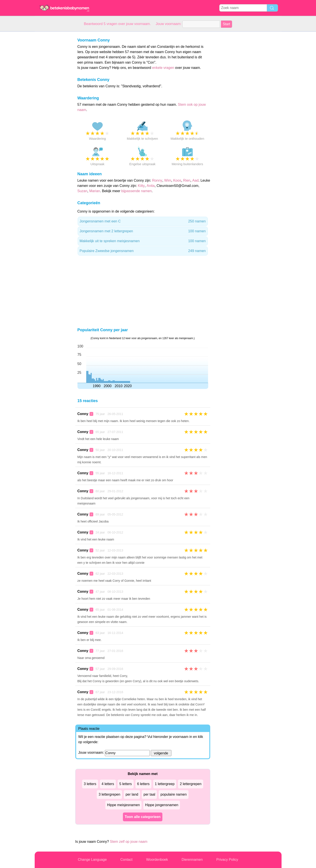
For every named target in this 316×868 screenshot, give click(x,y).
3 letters (90, 784)
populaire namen (173, 794)
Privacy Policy (227, 860)
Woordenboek (157, 860)
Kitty (141, 186)
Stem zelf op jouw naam (129, 842)
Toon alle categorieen (143, 817)
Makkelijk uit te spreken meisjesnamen (143, 241)
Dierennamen (192, 860)
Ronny (157, 180)
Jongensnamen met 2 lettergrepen (143, 231)
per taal (149, 794)
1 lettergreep (165, 784)
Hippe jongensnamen (162, 805)
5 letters (126, 784)
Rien (187, 180)
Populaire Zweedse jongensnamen (143, 251)
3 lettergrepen (109, 794)
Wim (168, 180)
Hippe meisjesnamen (123, 805)
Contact (127, 860)
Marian (95, 191)
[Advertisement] (52, 97)
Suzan (82, 191)
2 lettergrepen (191, 784)
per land (132, 794)
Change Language (92, 860)
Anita (151, 186)
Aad (195, 180)
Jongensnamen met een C (143, 221)
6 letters (143, 784)
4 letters (108, 784)
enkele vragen (163, 68)
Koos (177, 180)
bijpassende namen (137, 191)
